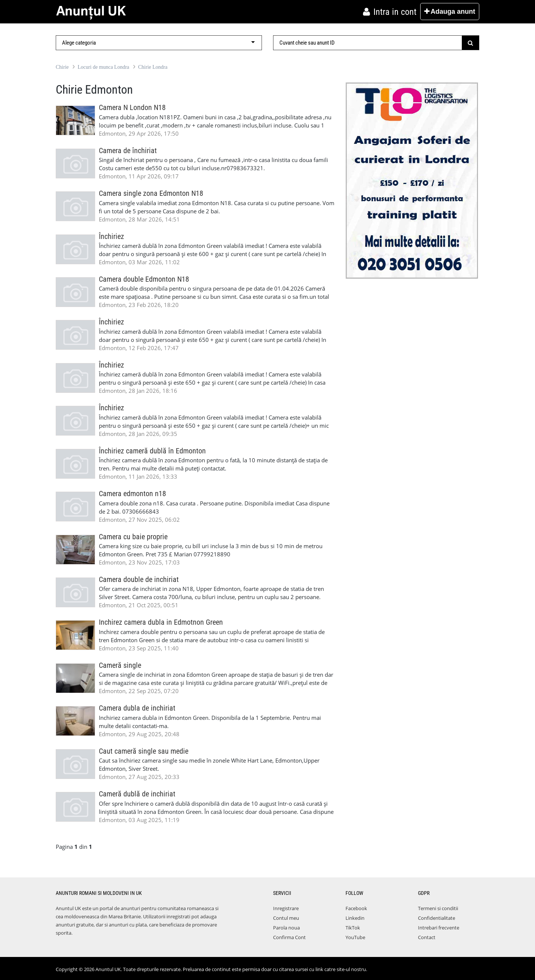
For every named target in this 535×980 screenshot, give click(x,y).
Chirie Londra (153, 67)
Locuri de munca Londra (103, 67)
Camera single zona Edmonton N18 (151, 193)
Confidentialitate (437, 918)
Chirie (62, 67)
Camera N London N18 (132, 108)
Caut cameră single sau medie (144, 751)
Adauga (450, 12)
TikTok (353, 928)
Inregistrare (286, 908)
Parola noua (286, 928)
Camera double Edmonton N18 (144, 279)
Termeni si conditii (438, 908)
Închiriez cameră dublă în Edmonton (152, 451)
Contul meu (286, 918)
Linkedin (355, 918)
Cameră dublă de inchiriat (137, 794)
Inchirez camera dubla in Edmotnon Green (161, 622)
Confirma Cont (289, 937)
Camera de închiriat (128, 151)
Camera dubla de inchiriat (137, 708)
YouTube (355, 937)
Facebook (356, 908)
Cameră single (120, 665)
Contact (427, 937)
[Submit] (471, 43)
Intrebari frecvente (439, 928)
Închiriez (111, 237)
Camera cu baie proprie (133, 537)
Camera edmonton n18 (132, 494)
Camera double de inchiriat (139, 580)
